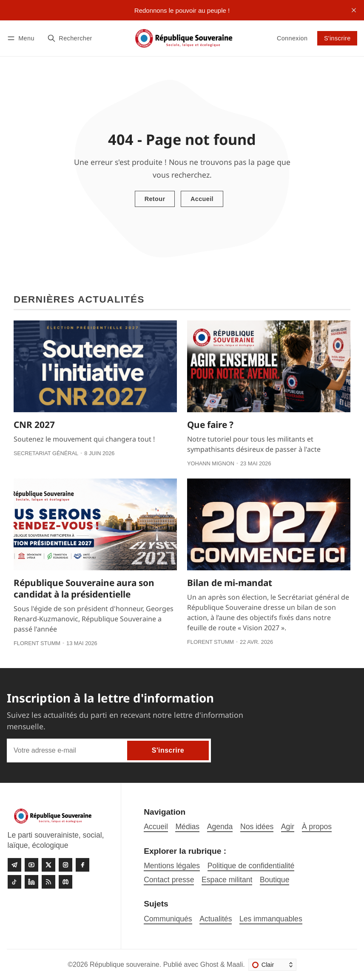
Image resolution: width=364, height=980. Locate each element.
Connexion (292, 38)
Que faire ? (210, 425)
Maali (235, 964)
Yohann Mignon (211, 463)
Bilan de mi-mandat (230, 583)
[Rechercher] (70, 38)
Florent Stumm (37, 643)
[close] (354, 10)
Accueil (202, 199)
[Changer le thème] (272, 965)
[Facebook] (82, 865)
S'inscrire (337, 38)
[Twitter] (48, 865)
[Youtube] (31, 865)
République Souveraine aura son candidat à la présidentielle (84, 588)
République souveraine (125, 964)
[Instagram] (65, 865)
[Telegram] (14, 865)
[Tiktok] (14, 882)
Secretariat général (46, 453)
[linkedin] (31, 882)
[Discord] (65, 882)
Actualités (216, 919)
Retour (155, 199)
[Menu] (22, 38)
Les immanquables (271, 919)
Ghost (209, 964)
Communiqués (168, 919)
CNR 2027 (34, 425)
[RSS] (48, 882)
